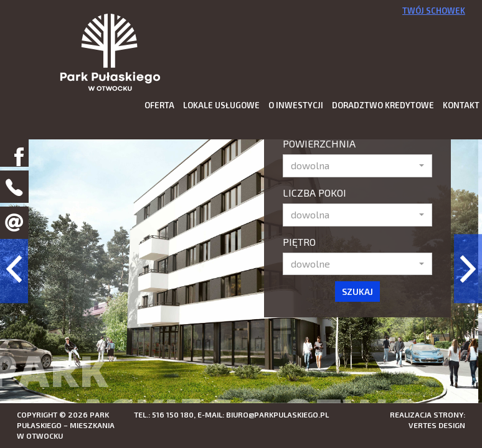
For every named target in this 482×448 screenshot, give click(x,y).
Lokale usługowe (221, 105)
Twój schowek (434, 11)
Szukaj (357, 292)
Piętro (299, 242)
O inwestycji (296, 105)
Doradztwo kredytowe (383, 105)
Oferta (159, 105)
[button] (357, 166)
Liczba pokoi (314, 193)
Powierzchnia (319, 143)
